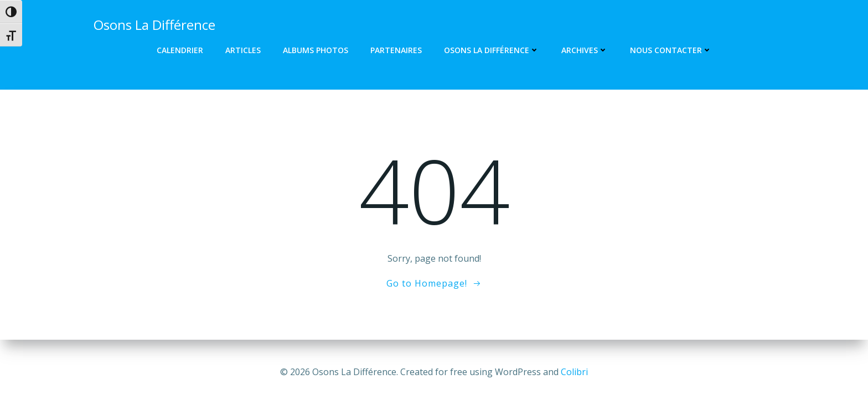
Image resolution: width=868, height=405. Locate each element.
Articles (243, 50)
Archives (585, 50)
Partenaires (396, 50)
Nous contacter (671, 50)
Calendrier (180, 50)
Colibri (574, 372)
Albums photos (316, 50)
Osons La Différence (492, 50)
